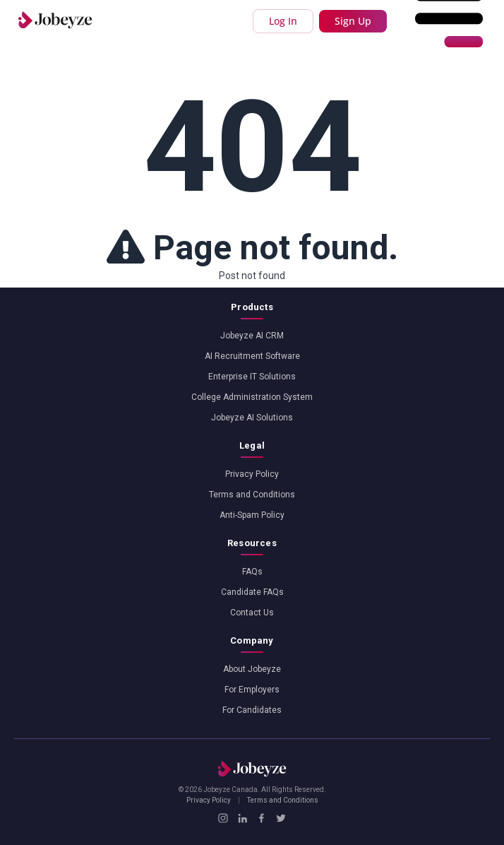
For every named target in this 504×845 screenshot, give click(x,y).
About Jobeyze (252, 669)
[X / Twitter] (281, 818)
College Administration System (252, 397)
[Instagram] (223, 818)
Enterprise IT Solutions (252, 377)
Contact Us (252, 613)
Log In (283, 21)
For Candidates (252, 710)
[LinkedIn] (242, 818)
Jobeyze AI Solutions (252, 418)
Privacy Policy (252, 474)
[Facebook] (262, 818)
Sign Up (353, 21)
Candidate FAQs (252, 592)
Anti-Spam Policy (252, 515)
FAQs (252, 572)
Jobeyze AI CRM (252, 336)
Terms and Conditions (252, 495)
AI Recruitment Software (252, 356)
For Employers (252, 690)
